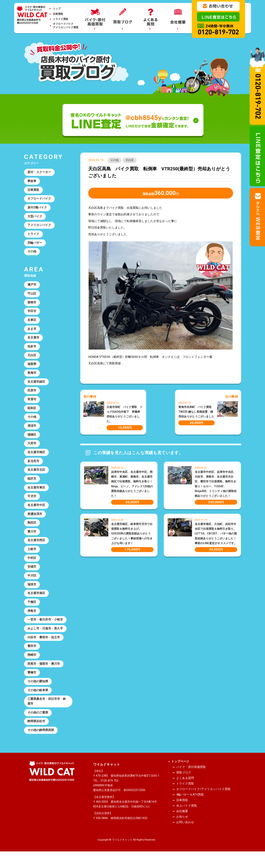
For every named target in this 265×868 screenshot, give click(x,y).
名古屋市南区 (37, 457)
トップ (57, 9)
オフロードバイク (39, 199)
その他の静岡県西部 (41, 740)
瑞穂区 (32, 439)
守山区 (32, 295)
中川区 (32, 583)
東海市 (32, 376)
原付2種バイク (37, 208)
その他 (115, 160)
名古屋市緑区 (37, 385)
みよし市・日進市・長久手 (45, 636)
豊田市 (32, 654)
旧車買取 (58, 14)
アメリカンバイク (39, 226)
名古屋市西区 (37, 547)
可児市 (32, 502)
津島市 (32, 619)
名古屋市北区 (37, 475)
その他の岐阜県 (38, 699)
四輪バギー (35, 244)
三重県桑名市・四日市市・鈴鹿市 (47, 711)
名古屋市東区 (37, 493)
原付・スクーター (39, 172)
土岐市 (32, 556)
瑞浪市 (32, 592)
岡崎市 (32, 663)
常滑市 (32, 403)
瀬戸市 (32, 287)
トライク (34, 235)
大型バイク (35, 217)
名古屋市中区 (37, 511)
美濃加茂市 (35, 520)
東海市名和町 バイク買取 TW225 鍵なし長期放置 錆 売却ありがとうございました (197, 412)
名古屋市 (34, 340)
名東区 (32, 322)
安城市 (32, 574)
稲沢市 (32, 484)
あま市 (32, 331)
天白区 (130, 160)
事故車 (32, 181)
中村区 (32, 565)
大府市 (32, 448)
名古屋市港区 (37, 601)
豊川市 (32, 538)
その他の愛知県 (38, 690)
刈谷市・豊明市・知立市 (44, 645)
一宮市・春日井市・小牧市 (45, 628)
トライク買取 (61, 19)
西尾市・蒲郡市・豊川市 (44, 672)
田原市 (32, 394)
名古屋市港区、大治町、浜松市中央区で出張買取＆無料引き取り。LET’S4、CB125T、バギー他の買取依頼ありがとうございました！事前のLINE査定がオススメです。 (216, 534)
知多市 (32, 349)
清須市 (32, 430)
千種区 (32, 610)
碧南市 (32, 305)
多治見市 (34, 466)
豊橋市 (32, 681)
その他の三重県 (38, 722)
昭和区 (32, 412)
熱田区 (32, 529)
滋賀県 (32, 367)
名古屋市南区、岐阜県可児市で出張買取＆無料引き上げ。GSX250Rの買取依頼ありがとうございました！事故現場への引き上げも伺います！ (132, 534)
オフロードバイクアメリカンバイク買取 (66, 26)
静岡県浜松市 (37, 731)
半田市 (32, 313)
